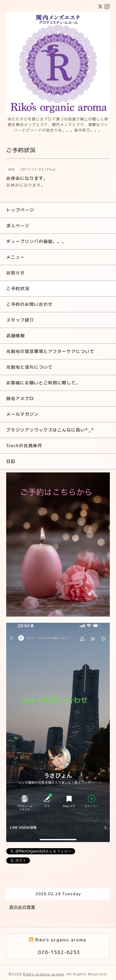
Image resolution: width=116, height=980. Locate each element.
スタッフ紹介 (20, 320)
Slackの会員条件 (24, 445)
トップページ (20, 210)
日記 (11, 461)
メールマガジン (22, 414)
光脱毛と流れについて (29, 367)
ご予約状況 (18, 288)
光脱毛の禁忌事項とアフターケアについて (50, 351)
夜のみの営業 (22, 907)
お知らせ (15, 273)
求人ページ (18, 226)
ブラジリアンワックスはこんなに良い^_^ (50, 430)
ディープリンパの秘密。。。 (36, 241)
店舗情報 (15, 336)
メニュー (15, 257)
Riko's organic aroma (43, 974)
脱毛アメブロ (20, 398)
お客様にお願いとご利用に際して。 (43, 383)
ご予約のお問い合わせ (29, 304)
